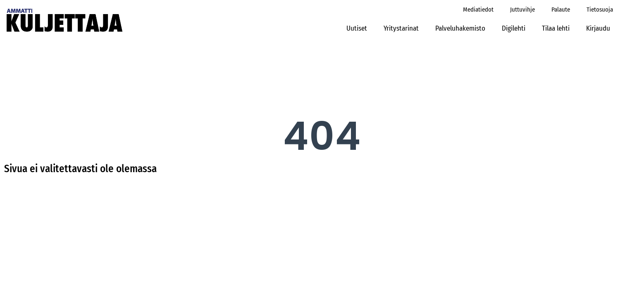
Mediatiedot (478, 10)
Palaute (561, 10)
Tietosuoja (600, 10)
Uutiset (357, 28)
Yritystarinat (401, 28)
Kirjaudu (601, 28)
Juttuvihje (522, 10)
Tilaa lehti (556, 28)
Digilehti (514, 28)
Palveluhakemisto (460, 28)
